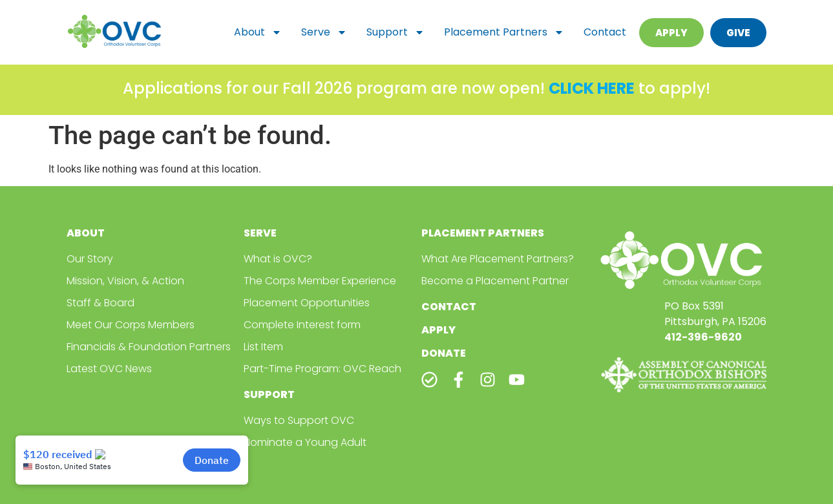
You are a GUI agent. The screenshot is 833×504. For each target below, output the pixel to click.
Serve (324, 32)
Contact (605, 32)
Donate (444, 353)
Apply (438, 330)
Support (395, 32)
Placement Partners (504, 32)
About (258, 32)
